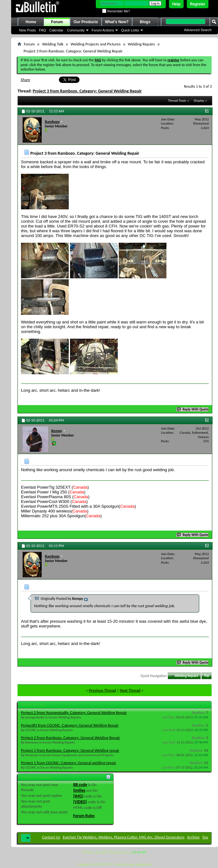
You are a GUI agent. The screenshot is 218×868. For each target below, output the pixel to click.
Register (198, 4)
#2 (207, 420)
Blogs (145, 22)
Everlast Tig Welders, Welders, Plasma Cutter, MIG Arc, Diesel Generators (124, 837)
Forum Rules (84, 816)
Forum (57, 22)
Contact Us (51, 837)
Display (199, 101)
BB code (80, 785)
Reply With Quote (193, 409)
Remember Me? (116, 11)
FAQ (43, 30)
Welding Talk (53, 44)
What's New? (117, 22)
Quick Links (130, 30)
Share (25, 80)
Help (176, 4)
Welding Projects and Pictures (96, 44)
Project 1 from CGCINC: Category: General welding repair (69, 763)
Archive (193, 837)
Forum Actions (103, 30)
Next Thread (130, 690)
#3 (207, 545)
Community (76, 30)
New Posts (28, 30)
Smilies (79, 790)
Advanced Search (198, 30)
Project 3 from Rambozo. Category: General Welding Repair (87, 91)
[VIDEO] (80, 802)
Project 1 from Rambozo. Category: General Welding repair (70, 750)
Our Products (86, 22)
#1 (207, 111)
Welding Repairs (141, 44)
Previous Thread (102, 690)
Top (207, 676)
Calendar (56, 30)
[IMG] (78, 796)
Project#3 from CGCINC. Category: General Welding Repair (70, 725)
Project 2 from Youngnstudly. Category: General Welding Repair (74, 712)
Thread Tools (177, 101)
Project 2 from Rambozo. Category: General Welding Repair (70, 738)
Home (31, 22)
